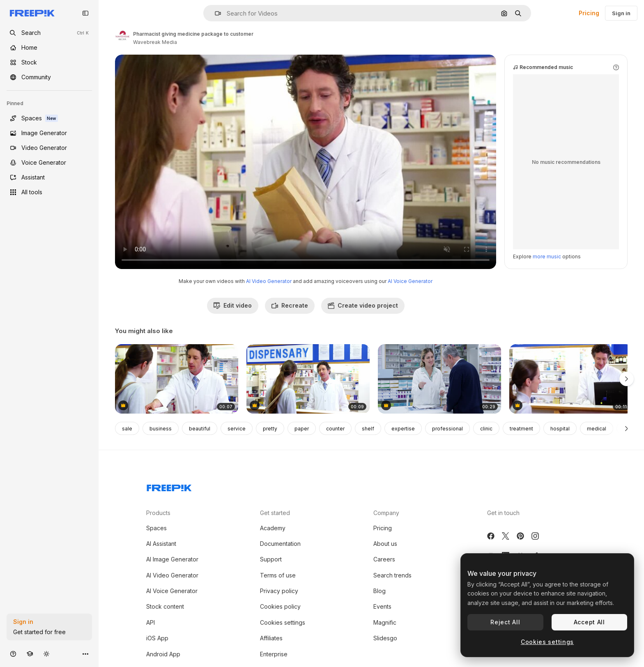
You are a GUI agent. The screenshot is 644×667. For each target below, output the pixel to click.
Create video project (363, 305)
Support (271, 559)
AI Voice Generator (410, 281)
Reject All (505, 622)
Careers (384, 559)
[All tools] (49, 192)
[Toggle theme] (46, 654)
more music (547, 256)
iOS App (157, 638)
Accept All (589, 622)
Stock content (165, 606)
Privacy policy (279, 591)
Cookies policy (280, 606)
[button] (215, 13)
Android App (163, 654)
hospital (560, 429)
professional (447, 429)
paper (302, 429)
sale (127, 429)
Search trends (392, 575)
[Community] (49, 77)
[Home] (49, 48)
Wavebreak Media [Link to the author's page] (155, 42)
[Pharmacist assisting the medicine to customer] (177, 379)
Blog (379, 591)
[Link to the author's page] (122, 37)
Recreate (290, 305)
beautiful (200, 429)
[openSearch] (49, 33)
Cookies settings (283, 622)
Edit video (233, 305)
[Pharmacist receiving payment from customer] (571, 379)
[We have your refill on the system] (439, 379)
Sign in (621, 13)
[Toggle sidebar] (85, 13)
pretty (270, 429)
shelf (368, 429)
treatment (521, 429)
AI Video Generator (269, 281)
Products (158, 513)
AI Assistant (161, 544)
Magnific (385, 622)
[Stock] (49, 62)
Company (386, 513)
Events (382, 606)
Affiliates (271, 638)
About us (385, 544)
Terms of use (278, 575)
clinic (486, 429)
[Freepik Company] (169, 486)
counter (335, 429)
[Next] (627, 428)
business (161, 429)
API (151, 622)
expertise (403, 429)
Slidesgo (385, 638)
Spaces (156, 528)
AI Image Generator (172, 559)
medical (597, 429)
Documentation (280, 544)
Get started (275, 513)
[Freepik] (32, 13)
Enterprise (274, 654)
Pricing (589, 13)
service (237, 429)
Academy (273, 528)
